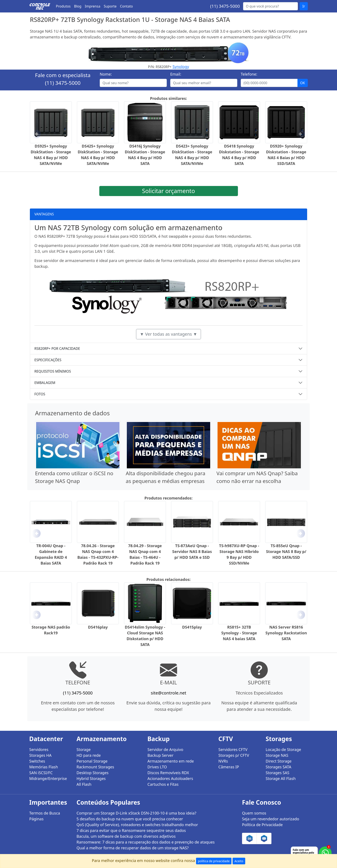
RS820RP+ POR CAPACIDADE (57, 349)
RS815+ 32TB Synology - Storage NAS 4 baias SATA (239, 633)
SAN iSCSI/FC (41, 773)
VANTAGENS (44, 214)
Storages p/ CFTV (234, 755)
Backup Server (160, 755)
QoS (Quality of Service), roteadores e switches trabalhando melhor (137, 825)
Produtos (63, 6)
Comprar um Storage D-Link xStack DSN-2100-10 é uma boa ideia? (136, 813)
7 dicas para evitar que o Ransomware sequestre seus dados (131, 830)
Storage (84, 749)
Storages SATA (278, 767)
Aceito (239, 861)
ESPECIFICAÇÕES (48, 360)
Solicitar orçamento (168, 191)
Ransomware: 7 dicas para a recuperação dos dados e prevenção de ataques (146, 842)
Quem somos (254, 813)
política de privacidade (214, 861)
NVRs (223, 761)
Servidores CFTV (233, 749)
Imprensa (93, 6)
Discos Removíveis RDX (168, 773)
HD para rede (89, 755)
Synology (181, 67)
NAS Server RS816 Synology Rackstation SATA (286, 633)
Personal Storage (92, 761)
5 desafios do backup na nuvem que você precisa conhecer (130, 819)
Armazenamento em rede (171, 761)
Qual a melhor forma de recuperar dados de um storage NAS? (133, 848)
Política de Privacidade (262, 825)
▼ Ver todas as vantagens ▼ (168, 334)
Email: (176, 74)
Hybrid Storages (91, 778)
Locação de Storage (283, 749)
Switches (37, 761)
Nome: (106, 74)
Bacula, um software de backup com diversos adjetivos (126, 836)
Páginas (36, 819)
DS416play (98, 627)
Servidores (39, 749)
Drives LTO (157, 767)
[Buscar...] (270, 6)
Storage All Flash (281, 778)
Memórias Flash (44, 767)
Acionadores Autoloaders (170, 778)
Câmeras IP (229, 767)
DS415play (192, 627)
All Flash (84, 784)
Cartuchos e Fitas (163, 784)
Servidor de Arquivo (165, 749)
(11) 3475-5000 (225, 6)
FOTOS (40, 394)
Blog (78, 6)
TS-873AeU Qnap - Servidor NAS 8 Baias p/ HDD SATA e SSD (192, 551)
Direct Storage (279, 761)
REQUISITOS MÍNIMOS (53, 371)
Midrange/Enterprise (48, 778)
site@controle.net (168, 693)
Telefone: (249, 74)
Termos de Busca (45, 813)
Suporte (110, 6)
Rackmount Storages (95, 767)
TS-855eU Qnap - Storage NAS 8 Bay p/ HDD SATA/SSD (286, 551)
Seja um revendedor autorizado (271, 819)
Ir (304, 6)
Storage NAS (277, 755)
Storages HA (40, 755)
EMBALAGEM (45, 383)
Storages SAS (277, 773)
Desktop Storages (93, 773)
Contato (126, 6)
